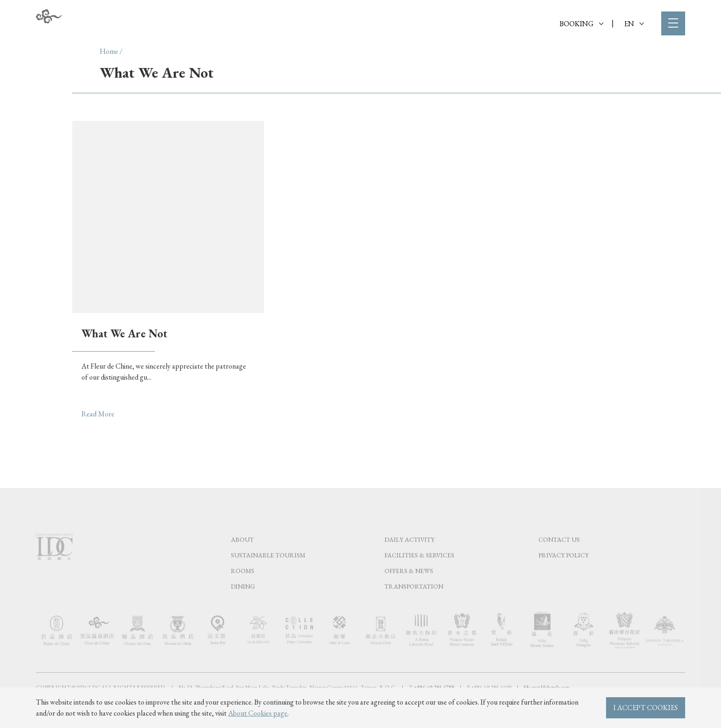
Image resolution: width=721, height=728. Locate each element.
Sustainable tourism (268, 574)
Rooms (243, 590)
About (242, 558)
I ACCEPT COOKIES (646, 708)
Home (109, 51)
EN (634, 24)
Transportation (414, 605)
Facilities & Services (419, 574)
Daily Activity (409, 558)
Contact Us (559, 558)
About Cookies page (258, 713)
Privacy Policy (564, 574)
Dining (243, 605)
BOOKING (581, 24)
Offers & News (409, 590)
